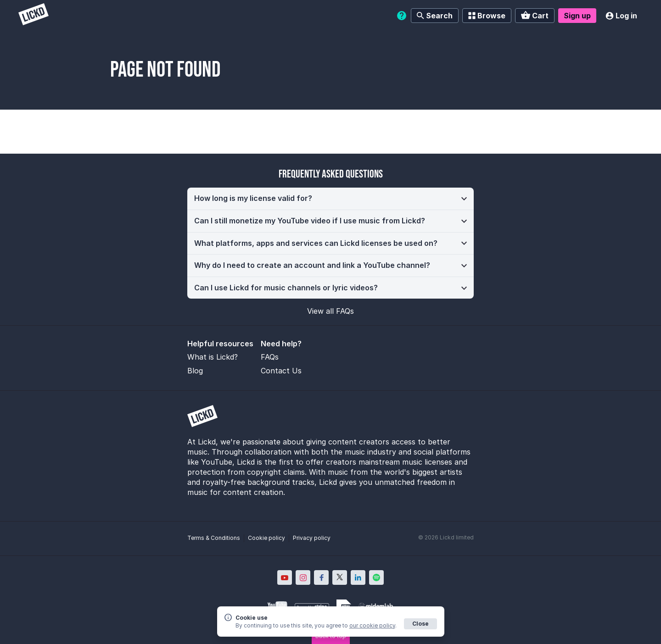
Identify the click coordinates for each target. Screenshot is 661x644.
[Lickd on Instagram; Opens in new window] (303, 577)
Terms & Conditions (214, 538)
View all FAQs (330, 311)
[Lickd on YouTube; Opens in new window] (285, 577)
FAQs (270, 357)
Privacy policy (312, 538)
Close (420, 624)
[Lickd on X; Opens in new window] (340, 577)
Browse (487, 16)
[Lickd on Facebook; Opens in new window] (321, 577)
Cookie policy (266, 538)
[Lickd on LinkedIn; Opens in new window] (358, 577)
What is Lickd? (213, 357)
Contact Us (281, 371)
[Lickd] (34, 15)
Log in (621, 16)
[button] (330, 199)
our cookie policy (372, 625)
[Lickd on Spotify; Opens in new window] (376, 577)
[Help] (402, 16)
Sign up (577, 16)
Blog (195, 371)
